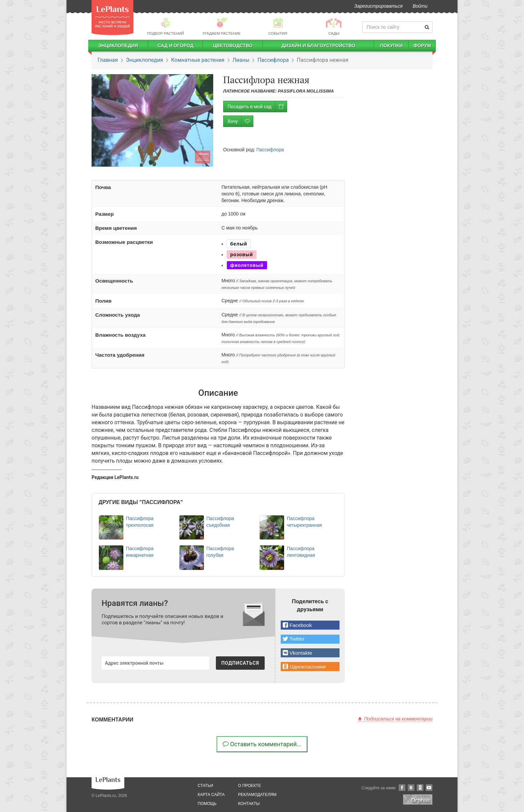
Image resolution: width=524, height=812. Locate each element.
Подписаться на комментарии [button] (395, 719)
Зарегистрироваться (378, 6)
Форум (422, 45)
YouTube (429, 788)
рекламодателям (257, 795)
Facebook (402, 788)
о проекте (249, 786)
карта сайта (211, 795)
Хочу (240, 121)
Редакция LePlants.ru (115, 477)
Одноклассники (420, 788)
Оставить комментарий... (262, 744)
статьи (206, 786)
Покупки (391, 45)
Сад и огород (175, 45)
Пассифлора (273, 60)
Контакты (249, 804)
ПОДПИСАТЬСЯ (240, 663)
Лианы (241, 60)
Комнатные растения (198, 60)
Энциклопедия (118, 45)
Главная (108, 60)
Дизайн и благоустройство (318, 45)
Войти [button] (420, 6)
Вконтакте (411, 788)
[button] (310, 625)
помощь (207, 804)
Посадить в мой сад (257, 107)
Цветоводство (233, 45)
